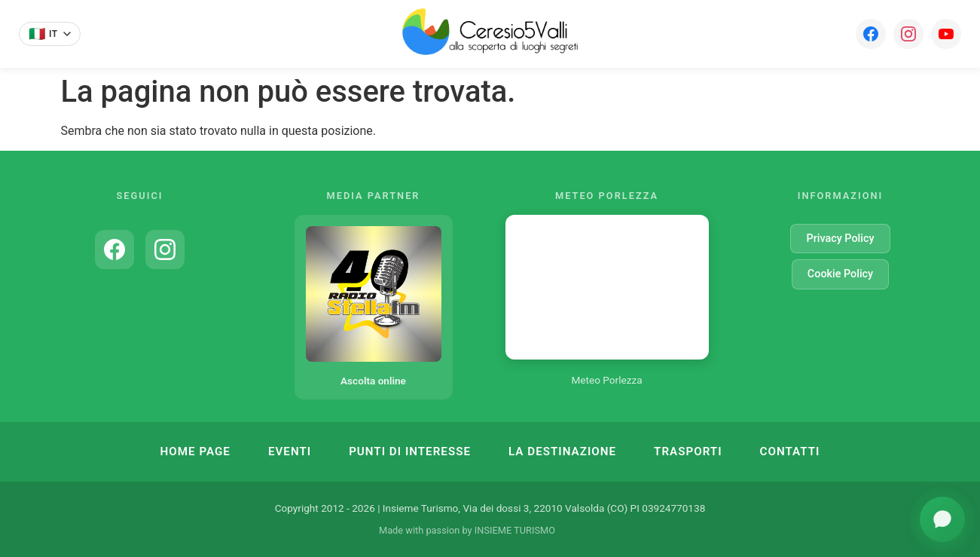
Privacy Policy (840, 239)
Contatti (790, 451)
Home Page (195, 451)
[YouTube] (946, 34)
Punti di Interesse (410, 451)
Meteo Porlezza (606, 380)
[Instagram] (908, 34)
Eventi (290, 451)
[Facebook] (871, 34)
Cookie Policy (840, 274)
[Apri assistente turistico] (942, 519)
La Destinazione (562, 451)
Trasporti (688, 451)
